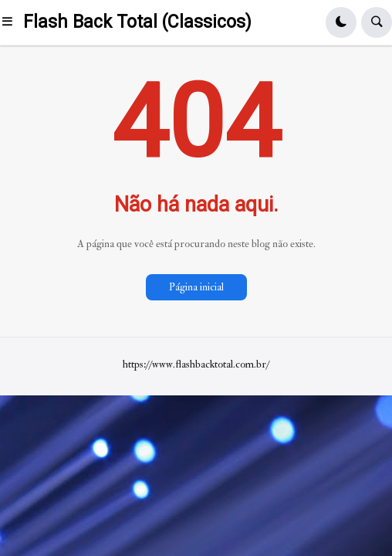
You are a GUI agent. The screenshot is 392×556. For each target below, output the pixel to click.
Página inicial (196, 287)
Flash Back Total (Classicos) (137, 22)
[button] (12, 22)
